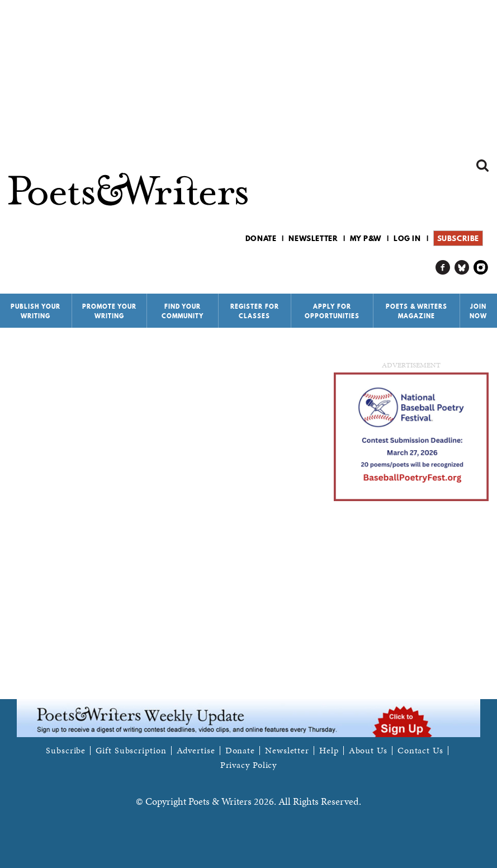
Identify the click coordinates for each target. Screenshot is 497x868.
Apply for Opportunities (332, 311)
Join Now (478, 311)
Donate (261, 238)
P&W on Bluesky (462, 268)
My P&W (366, 238)
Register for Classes (255, 311)
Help (329, 751)
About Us (368, 751)
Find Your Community (183, 311)
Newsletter (313, 238)
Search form (482, 166)
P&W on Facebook (443, 268)
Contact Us (420, 751)
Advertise (196, 751)
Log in (407, 238)
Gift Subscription (131, 751)
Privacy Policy (249, 765)
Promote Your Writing (109, 311)
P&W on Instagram (481, 268)
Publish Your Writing (35, 311)
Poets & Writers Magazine (416, 311)
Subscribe (458, 238)
